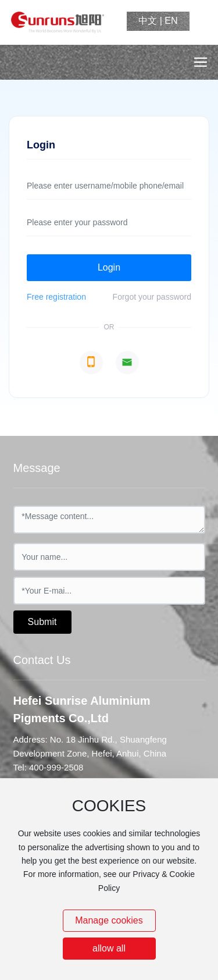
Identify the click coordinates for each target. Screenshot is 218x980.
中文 (148, 21)
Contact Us (42, 660)
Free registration (56, 297)
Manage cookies (109, 920)
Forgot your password (152, 297)
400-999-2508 (56, 767)
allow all (109, 948)
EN (171, 21)
